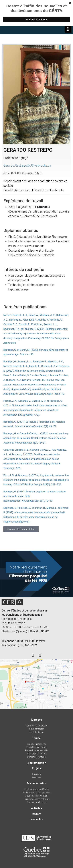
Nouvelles (36, 819)
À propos (36, 720)
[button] (21, 529)
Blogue (36, 814)
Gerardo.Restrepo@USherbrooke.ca (27, 166)
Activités (36, 808)
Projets (36, 768)
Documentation (36, 783)
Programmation (36, 763)
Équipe (36, 738)
